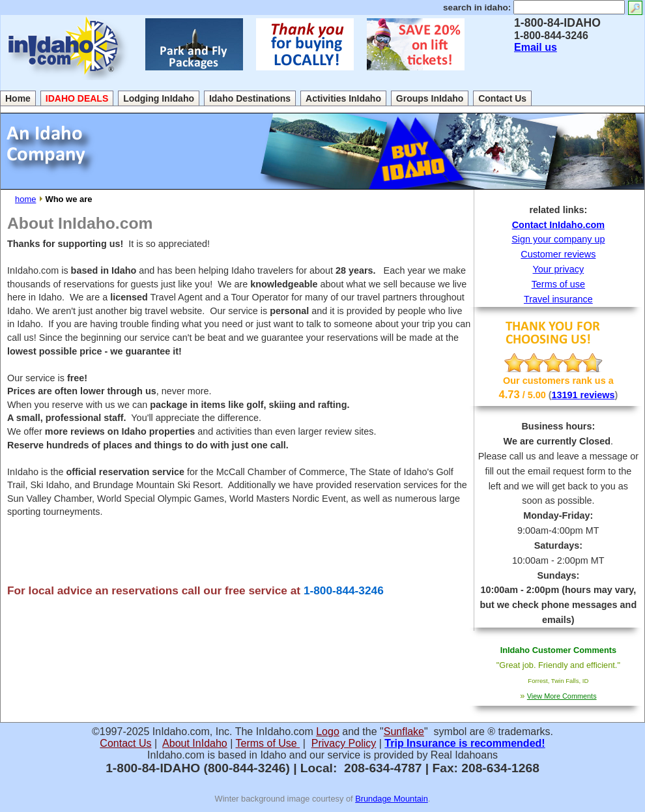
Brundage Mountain (392, 799)
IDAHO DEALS (77, 98)
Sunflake (404, 732)
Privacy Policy (344, 743)
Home (18, 98)
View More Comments (562, 696)
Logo (328, 732)
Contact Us (502, 98)
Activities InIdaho (343, 98)
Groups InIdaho (430, 98)
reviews (598, 395)
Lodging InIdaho (159, 98)
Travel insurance (558, 299)
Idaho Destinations (250, 98)
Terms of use (558, 284)
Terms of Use (268, 743)
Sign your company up (558, 239)
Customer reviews (558, 254)
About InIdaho (195, 743)
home (25, 199)
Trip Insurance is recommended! (465, 743)
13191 (566, 395)
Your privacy (559, 269)
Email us (536, 47)
